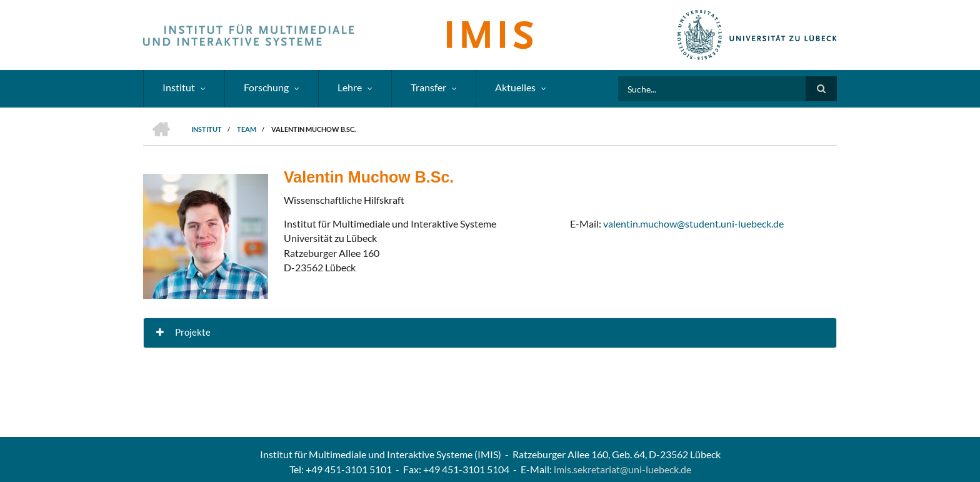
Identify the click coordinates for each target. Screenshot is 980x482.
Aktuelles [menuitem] (515, 87)
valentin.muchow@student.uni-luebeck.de (693, 223)
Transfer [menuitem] (428, 87)
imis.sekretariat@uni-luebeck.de (622, 469)
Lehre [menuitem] (350, 87)
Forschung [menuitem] (266, 87)
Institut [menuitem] (179, 87)
